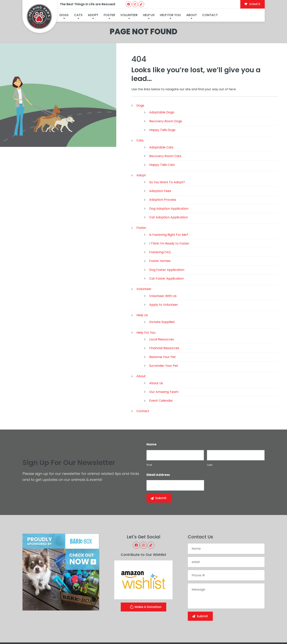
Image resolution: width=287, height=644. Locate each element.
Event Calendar (161, 379)
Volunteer (129, 15)
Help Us (149, 15)
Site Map (256, 632)
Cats (78, 15)
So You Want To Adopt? (167, 161)
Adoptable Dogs (162, 91)
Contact (210, 15)
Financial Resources (164, 327)
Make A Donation (146, 586)
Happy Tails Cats (162, 143)
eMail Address (158, 453)
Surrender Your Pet (164, 344)
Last (210, 443)
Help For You (170, 15)
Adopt (93, 15)
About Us (156, 361)
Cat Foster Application (166, 257)
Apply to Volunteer (164, 283)
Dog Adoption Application (169, 187)
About (192, 15)
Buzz (158, 633)
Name (151, 423)
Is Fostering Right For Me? (169, 213)
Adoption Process (163, 178)
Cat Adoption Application (168, 196)
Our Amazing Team (164, 370)
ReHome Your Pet (162, 335)
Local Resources (162, 318)
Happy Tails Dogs (162, 108)
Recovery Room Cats (165, 134)
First (149, 443)
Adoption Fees (160, 169)
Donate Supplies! (162, 300)
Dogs (64, 15)
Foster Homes (160, 239)
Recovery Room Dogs (166, 99)
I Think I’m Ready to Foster (169, 222)
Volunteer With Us (163, 274)
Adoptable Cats (161, 126)
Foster (109, 15)
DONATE (252, 4)
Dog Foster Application (167, 248)
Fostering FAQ (160, 231)
